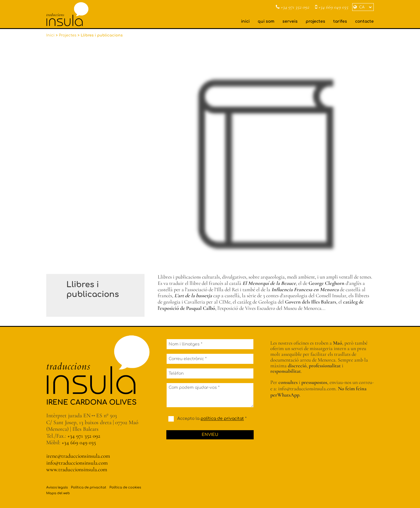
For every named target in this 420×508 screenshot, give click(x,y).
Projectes (68, 35)
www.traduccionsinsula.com (77, 470)
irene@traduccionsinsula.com (78, 456)
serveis (290, 21)
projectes (315, 21)
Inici (50, 35)
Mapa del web (58, 493)
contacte (364, 21)
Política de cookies (125, 487)
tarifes (340, 21)
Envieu (210, 435)
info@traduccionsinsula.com (77, 463)
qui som (266, 21)
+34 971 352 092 (292, 7)
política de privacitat (222, 419)
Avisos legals (57, 487)
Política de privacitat (89, 487)
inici (245, 21)
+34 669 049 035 (332, 7)
